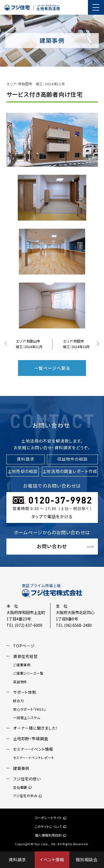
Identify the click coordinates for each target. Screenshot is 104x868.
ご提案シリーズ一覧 (28, 674)
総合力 (18, 701)
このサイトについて (50, 826)
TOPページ (24, 646)
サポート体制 (25, 693)
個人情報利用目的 (50, 835)
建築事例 (21, 768)
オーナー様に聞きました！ (35, 728)
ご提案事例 (22, 665)
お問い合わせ (52, 546)
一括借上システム (27, 718)
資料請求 (17, 860)
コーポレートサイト (50, 818)
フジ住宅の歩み (27, 796)
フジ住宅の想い (27, 779)
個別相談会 (87, 860)
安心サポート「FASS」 (30, 710)
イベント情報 (52, 860)
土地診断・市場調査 (31, 739)
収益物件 (20, 682)
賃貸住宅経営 (25, 656)
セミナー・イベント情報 (33, 749)
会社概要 (22, 788)
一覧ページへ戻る (52, 368)
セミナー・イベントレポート (34, 758)
